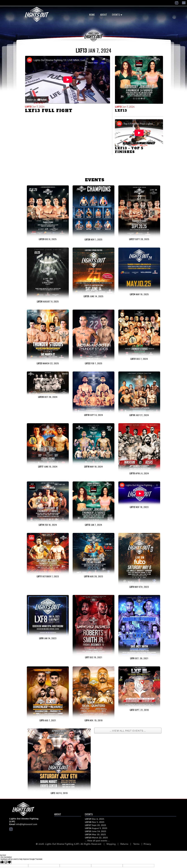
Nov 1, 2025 (95, 822)
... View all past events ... (97, 841)
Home (92, 15)
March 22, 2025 (96, 837)
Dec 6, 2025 (95, 819)
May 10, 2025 (95, 834)
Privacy (147, 844)
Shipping (111, 844)
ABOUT (104, 15)
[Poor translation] (8, 862)
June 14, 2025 (96, 831)
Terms (136, 844)
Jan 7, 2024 (35, 107)
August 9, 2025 (96, 828)
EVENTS (116, 15)
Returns (124, 844)
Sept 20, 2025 (95, 825)
